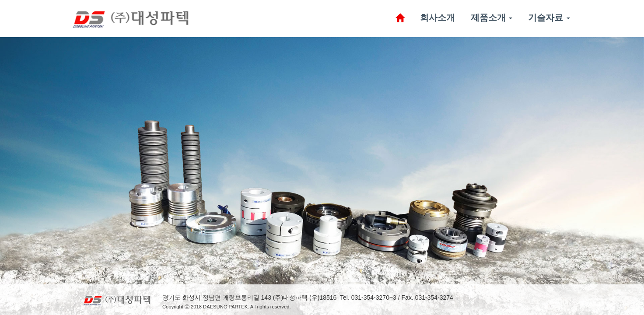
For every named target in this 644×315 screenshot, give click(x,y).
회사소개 (439, 17)
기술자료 (551, 17)
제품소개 (493, 17)
